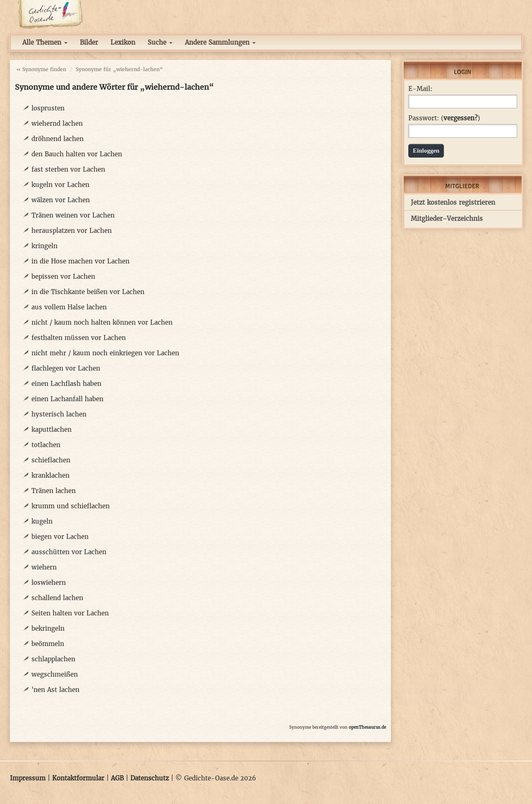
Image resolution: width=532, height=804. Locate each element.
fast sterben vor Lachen (68, 169)
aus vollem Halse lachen (69, 307)
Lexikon (123, 42)
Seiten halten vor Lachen (70, 613)
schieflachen (51, 460)
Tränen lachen (54, 491)
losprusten (48, 108)
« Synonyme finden (41, 69)
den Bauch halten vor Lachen (77, 154)
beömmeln (48, 644)
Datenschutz (150, 778)
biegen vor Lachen (60, 537)
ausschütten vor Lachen (69, 552)
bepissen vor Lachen (63, 276)
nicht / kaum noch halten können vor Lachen (102, 322)
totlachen (46, 445)
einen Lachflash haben (66, 384)
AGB (117, 778)
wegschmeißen (55, 674)
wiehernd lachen (57, 123)
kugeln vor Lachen (60, 185)
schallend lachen (57, 598)
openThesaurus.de (367, 727)
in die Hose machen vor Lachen (80, 261)
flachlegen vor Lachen (66, 368)
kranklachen (50, 475)
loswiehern (49, 583)
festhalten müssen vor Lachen (79, 338)
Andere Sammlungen (220, 42)
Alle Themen (45, 42)
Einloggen (426, 151)
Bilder (89, 42)
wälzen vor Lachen (61, 200)
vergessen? (460, 118)
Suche (160, 42)
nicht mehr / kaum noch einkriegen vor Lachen (105, 353)
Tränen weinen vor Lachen (73, 215)
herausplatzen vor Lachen (72, 231)
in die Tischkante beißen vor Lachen (88, 292)
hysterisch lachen (59, 414)
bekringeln (48, 628)
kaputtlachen (52, 430)
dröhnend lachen (58, 139)
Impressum (28, 778)
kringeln (44, 246)
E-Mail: (420, 89)
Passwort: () (444, 118)
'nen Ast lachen (55, 690)
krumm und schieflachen (71, 506)
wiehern (44, 567)
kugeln (42, 521)
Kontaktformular (78, 778)
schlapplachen (53, 659)
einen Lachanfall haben (67, 399)
